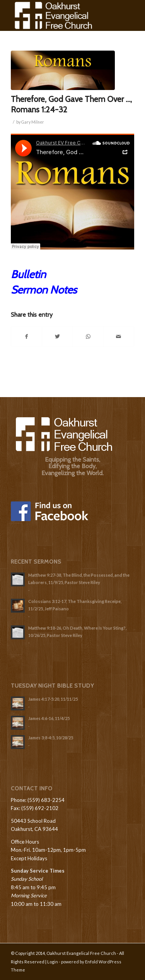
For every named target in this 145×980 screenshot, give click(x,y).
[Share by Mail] (119, 336)
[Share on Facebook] (26, 336)
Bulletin (28, 274)
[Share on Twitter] (57, 336)
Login (53, 962)
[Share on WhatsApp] (88, 336)
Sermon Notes (44, 290)
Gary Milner (33, 122)
